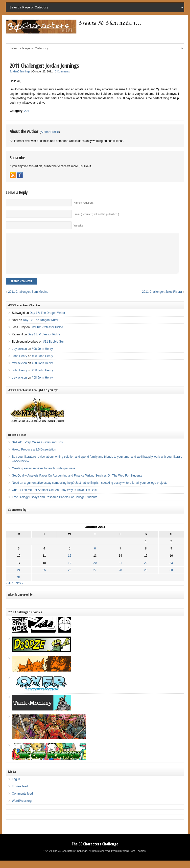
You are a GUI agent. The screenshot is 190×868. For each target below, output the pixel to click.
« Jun (10, 591)
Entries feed (20, 794)
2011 (28, 111)
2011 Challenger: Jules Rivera (162, 299)
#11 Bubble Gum (54, 349)
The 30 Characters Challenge (95, 851)
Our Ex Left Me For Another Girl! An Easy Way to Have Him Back (55, 497)
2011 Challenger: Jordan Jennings (44, 65)
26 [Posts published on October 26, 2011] (70, 578)
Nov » (19, 591)
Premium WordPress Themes (128, 858)
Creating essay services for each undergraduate (43, 476)
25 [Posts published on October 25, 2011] (44, 578)
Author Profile (50, 132)
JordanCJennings (20, 71)
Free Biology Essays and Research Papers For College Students (55, 505)
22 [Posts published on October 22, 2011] (146, 570)
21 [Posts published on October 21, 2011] (120, 570)
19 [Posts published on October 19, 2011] (70, 570)
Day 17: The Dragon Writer (47, 320)
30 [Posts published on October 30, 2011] (171, 578)
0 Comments (62, 71)
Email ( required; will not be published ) (96, 214)
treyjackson (19, 356)
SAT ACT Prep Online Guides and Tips (37, 450)
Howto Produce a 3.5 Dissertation (34, 457)
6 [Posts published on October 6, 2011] (95, 556)
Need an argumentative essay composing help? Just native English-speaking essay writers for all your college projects (90, 490)
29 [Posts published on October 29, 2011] (146, 578)
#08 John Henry (42, 356)
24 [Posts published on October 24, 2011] (19, 578)
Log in (16, 787)
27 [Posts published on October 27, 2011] (95, 578)
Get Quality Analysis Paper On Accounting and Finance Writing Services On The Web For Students (77, 483)
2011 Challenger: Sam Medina (28, 299)
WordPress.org (22, 808)
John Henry (19, 363)
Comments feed (22, 801)
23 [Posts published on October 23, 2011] (171, 570)
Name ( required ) (84, 203)
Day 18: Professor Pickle (47, 335)
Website (78, 225)
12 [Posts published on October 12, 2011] (70, 563)
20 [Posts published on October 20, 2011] (95, 570)
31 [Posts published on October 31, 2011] (19, 585)
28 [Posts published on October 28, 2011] (120, 578)
